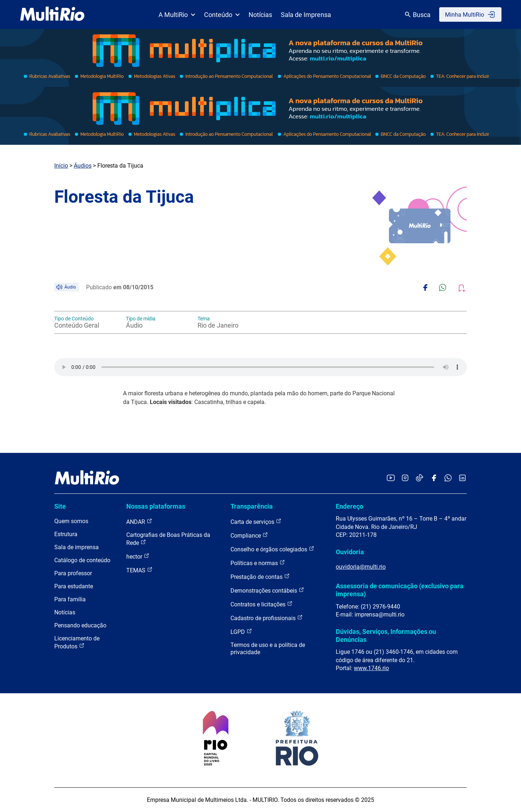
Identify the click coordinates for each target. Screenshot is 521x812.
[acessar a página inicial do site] (52, 14)
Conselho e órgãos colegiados (272, 549)
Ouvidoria (350, 552)
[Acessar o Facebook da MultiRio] (434, 478)
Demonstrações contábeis (267, 590)
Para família (70, 599)
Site (60, 506)
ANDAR (139, 521)
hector (138, 556)
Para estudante (74, 586)
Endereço (350, 506)
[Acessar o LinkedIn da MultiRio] (462, 478)
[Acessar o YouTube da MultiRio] (391, 478)
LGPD (241, 632)
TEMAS (139, 570)
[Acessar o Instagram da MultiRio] (405, 478)
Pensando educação (80, 625)
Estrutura (66, 534)
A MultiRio (177, 15)
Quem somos (71, 521)
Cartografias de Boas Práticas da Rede (168, 539)
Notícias (260, 15)
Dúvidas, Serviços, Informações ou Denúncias (386, 636)
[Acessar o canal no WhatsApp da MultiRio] (448, 478)
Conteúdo (222, 15)
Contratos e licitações (262, 604)
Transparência (252, 506)
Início (61, 166)
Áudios (83, 166)
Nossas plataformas (156, 506)
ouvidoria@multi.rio (361, 567)
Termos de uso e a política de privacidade (268, 649)
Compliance (249, 535)
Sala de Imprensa (306, 15)
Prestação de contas (260, 577)
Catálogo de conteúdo (82, 560)
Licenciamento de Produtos (77, 642)
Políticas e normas (258, 563)
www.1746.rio (371, 668)
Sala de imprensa (77, 547)
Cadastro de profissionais (267, 618)
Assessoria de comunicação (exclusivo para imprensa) (400, 590)
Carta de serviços (256, 521)
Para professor (73, 573)
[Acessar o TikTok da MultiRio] (420, 478)
